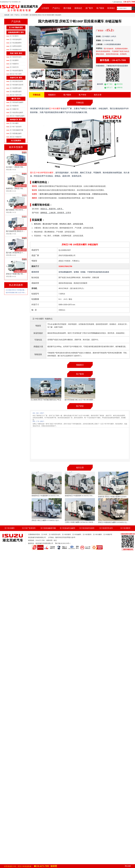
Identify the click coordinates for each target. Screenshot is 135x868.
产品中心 (56, 8)
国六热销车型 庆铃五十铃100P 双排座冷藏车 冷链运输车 (45, 15)
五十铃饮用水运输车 (16, 113)
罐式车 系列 (16, 99)
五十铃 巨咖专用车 (16, 27)
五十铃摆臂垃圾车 (16, 88)
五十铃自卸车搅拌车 (16, 71)
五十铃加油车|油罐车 (17, 102)
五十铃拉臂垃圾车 (16, 92)
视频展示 (52, 95)
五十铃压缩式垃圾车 (16, 81)
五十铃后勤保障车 (16, 43)
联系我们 (111, 8)
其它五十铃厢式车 (16, 137)
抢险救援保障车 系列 (16, 32)
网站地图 (128, 866)
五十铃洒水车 (14, 106)
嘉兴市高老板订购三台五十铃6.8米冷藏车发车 (20, 293)
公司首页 (45, 8)
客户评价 (82, 95)
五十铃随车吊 (14, 64)
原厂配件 (89, 8)
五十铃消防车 (14, 36)
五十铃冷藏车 (25, 15)
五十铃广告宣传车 (16, 127)
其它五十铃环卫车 (16, 95)
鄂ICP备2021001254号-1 (63, 543)
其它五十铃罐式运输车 (17, 116)
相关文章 (98, 95)
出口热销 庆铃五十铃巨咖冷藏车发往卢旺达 (19, 290)
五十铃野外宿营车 (16, 46)
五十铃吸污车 (14, 109)
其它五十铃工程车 (16, 74)
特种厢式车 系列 (16, 120)
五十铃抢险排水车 (16, 50)
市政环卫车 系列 (16, 78)
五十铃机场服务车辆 (16, 130)
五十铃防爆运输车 (16, 133)
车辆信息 (37, 95)
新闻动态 (78, 8)
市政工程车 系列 (16, 53)
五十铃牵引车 (14, 67)
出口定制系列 (16, 141)
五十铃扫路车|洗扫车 (17, 85)
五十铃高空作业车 (16, 57)
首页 (12, 15)
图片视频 (67, 8)
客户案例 (100, 8)
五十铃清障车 (14, 60)
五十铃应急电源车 (16, 39)
